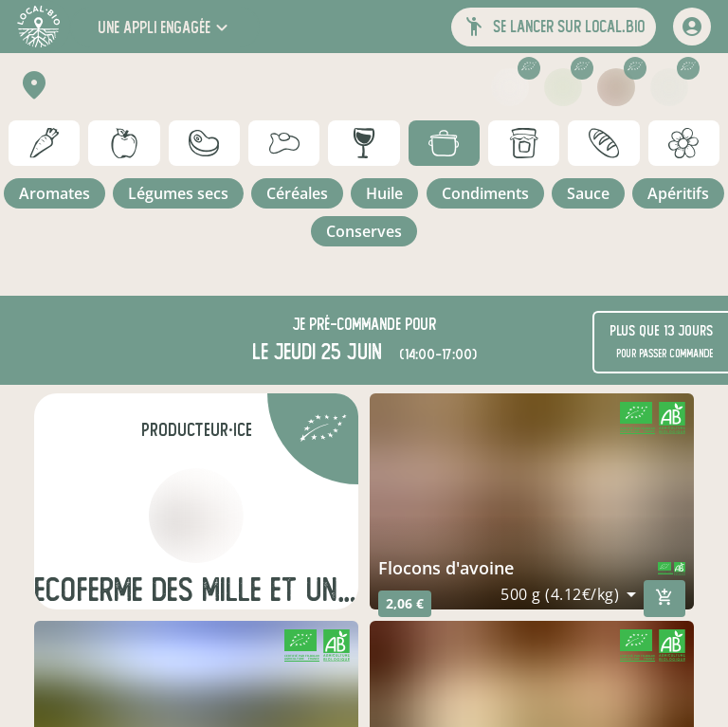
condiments (485, 193)
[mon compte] (692, 27)
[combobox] (568, 594)
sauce (588, 193)
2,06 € (405, 603)
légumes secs (178, 193)
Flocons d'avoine (446, 568)
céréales (297, 193)
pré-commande (355, 325)
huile (384, 193)
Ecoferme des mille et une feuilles (196, 590)
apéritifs (678, 193)
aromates (55, 193)
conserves (364, 231)
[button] (165, 27)
